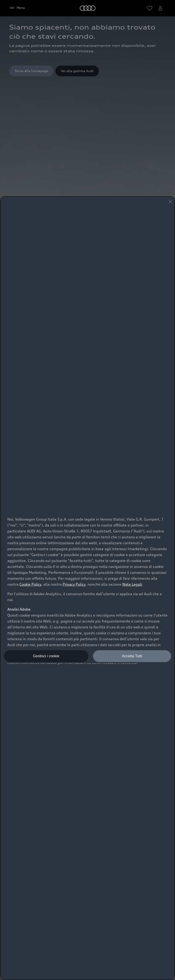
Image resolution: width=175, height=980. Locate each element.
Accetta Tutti (132, 656)
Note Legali (132, 584)
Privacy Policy (74, 584)
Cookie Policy (30, 584)
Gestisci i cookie (46, 656)
